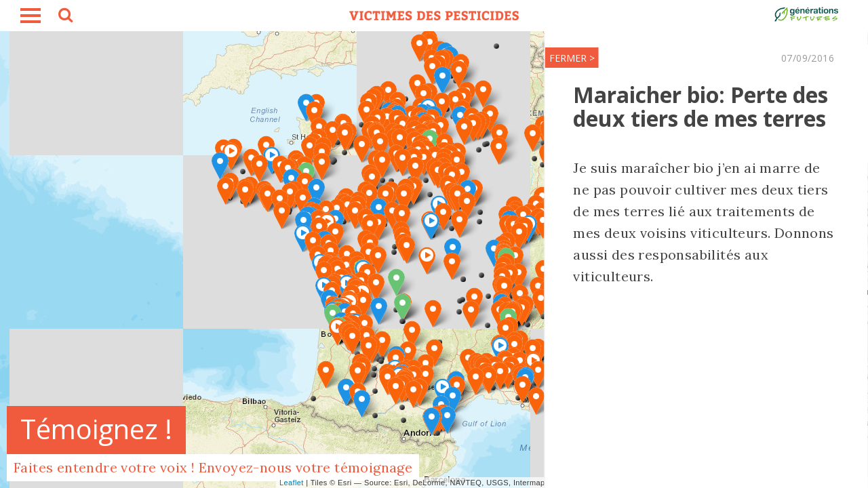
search (64, 17)
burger (31, 16)
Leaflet (292, 483)
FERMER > (489, 58)
